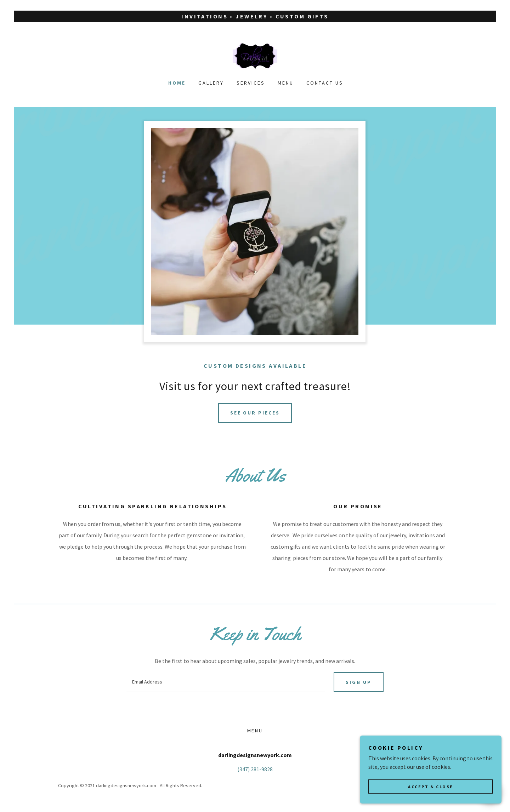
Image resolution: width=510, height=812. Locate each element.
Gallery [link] (211, 83)
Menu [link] (286, 83)
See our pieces (255, 413)
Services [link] (251, 83)
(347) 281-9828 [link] (255, 769)
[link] (255, 55)
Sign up (359, 682)
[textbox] (226, 682)
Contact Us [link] (325, 83)
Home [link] (177, 83)
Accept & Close (431, 787)
